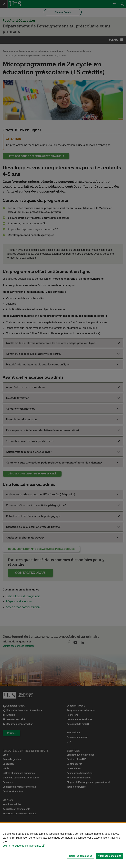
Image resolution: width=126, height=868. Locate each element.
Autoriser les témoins (110, 856)
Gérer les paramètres (81, 856)
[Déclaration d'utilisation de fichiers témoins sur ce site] (63, 845)
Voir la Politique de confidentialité (22, 846)
